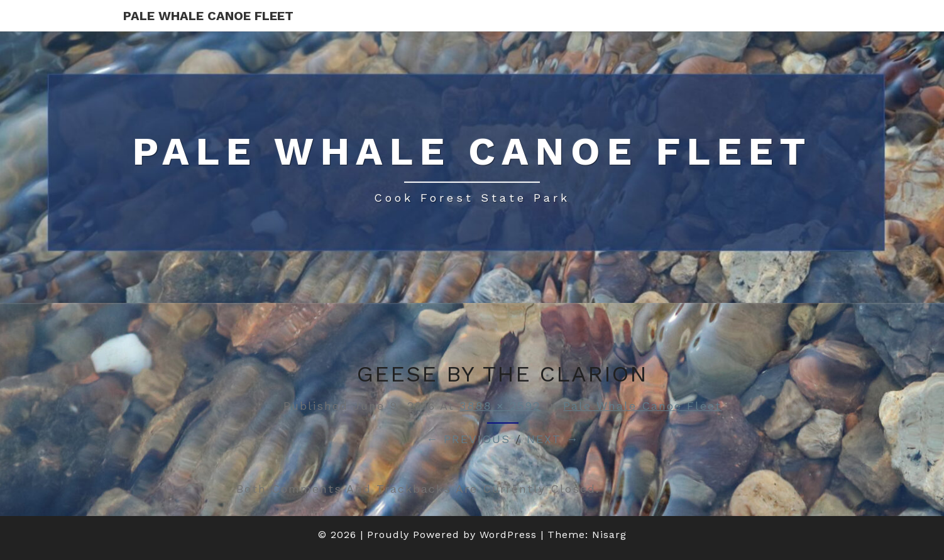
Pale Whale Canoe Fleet (208, 16)
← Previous (468, 439)
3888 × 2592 (500, 406)
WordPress (508, 535)
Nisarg (609, 535)
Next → (553, 439)
